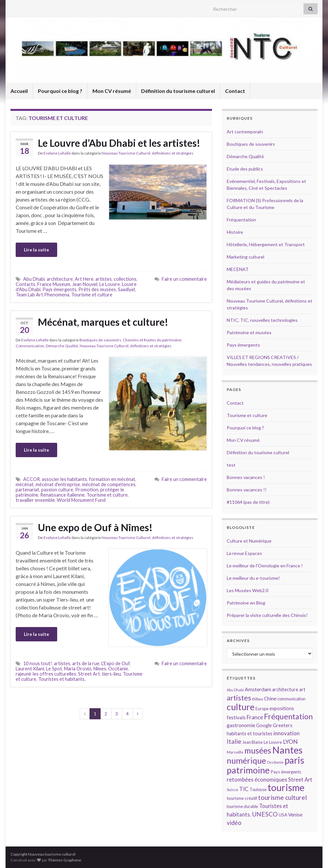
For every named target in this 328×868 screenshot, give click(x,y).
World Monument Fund (81, 500)
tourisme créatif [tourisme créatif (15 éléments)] (242, 798)
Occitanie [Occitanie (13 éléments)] (275, 762)
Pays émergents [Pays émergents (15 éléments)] (286, 772)
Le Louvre (110, 284)
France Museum (54, 284)
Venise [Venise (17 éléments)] (295, 815)
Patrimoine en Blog (246, 603)
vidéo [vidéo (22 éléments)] (234, 823)
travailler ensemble (35, 500)
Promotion (87, 490)
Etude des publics (245, 169)
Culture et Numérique (249, 541)
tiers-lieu (111, 674)
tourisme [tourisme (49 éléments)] (286, 787)
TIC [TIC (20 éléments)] (244, 789)
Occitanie (118, 669)
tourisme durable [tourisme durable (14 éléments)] (242, 806)
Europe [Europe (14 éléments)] (262, 709)
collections (125, 279)
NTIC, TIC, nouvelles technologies (262, 320)
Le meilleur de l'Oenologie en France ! (265, 566)
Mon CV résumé (112, 91)
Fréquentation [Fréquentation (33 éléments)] (288, 716)
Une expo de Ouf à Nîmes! (95, 527)
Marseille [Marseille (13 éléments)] (235, 752)
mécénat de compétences (109, 484)
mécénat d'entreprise (58, 484)
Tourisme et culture (92, 295)
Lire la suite (36, 250)
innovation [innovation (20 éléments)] (287, 733)
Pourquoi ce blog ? (60, 91)
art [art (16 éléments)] (302, 689)
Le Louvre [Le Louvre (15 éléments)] (273, 742)
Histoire (235, 232)
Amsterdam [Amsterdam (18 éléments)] (258, 689)
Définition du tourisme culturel (178, 91)
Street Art (89, 674)
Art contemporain (245, 132)
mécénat (25, 484)
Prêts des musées (97, 289)
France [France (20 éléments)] (255, 717)
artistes (104, 279)
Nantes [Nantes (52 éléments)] (287, 750)
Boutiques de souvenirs (100, 340)
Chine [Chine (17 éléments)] (270, 698)
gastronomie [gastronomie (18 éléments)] (241, 725)
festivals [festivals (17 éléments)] (236, 717)
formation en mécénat (112, 479)
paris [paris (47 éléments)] (294, 760)
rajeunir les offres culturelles (46, 674)
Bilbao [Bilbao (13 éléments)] (258, 699)
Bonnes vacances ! (246, 477)
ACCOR (32, 479)
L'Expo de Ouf (115, 663)
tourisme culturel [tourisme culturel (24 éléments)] (282, 797)
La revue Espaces (244, 553)
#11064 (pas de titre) (248, 502)
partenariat (27, 490)
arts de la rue (86, 663)
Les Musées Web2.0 (247, 590)
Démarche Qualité (62, 346)
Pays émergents (59, 289)
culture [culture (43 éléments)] (241, 707)
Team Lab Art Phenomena (42, 295)
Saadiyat (127, 289)
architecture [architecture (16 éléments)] (285, 689)
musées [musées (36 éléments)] (258, 750)
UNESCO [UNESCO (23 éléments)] (265, 814)
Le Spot (54, 669)
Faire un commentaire (184, 279)
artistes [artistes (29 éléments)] (239, 698)
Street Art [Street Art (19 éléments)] (300, 780)
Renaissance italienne (62, 495)
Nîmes (100, 669)
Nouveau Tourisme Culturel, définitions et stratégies (148, 153)
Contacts (25, 284)
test (231, 465)
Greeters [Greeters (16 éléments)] (283, 725)
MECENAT (238, 269)
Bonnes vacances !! (247, 490)
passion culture (57, 490)
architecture (60, 279)
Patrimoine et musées (249, 332)
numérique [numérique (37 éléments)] (246, 760)
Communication (30, 346)
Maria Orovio (78, 669)
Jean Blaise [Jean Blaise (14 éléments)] (253, 742)
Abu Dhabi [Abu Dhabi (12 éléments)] (235, 690)
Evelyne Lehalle (57, 153)
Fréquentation (241, 220)
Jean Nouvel (85, 284)
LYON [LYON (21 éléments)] (290, 742)
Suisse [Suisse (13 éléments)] (232, 790)
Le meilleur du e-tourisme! (253, 578)
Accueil (19, 91)
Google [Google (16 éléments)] (264, 725)
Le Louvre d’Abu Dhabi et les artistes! (119, 143)
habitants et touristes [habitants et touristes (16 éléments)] (250, 733)
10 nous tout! (38, 663)
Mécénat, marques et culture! (103, 322)
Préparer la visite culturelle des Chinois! (267, 615)
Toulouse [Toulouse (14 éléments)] (258, 789)
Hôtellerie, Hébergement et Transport (266, 244)
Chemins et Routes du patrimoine (152, 340)
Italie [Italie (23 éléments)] (234, 741)
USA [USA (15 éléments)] (283, 815)
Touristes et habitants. (62, 679)
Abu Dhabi (34, 279)
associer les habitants (64, 479)
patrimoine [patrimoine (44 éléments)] (248, 770)
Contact (235, 91)
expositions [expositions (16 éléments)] (282, 708)
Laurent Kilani (30, 669)
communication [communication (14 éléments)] (291, 699)
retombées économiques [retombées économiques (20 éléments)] (257, 779)
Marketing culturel (246, 257)
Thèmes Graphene (65, 860)
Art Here (84, 279)
